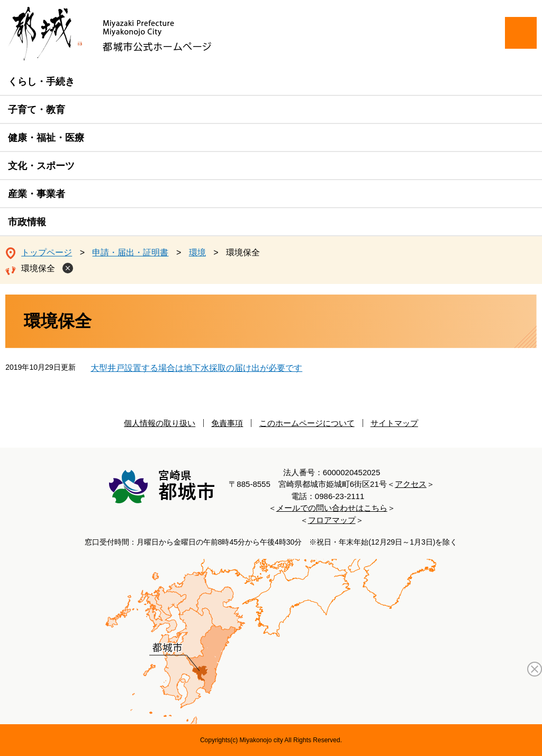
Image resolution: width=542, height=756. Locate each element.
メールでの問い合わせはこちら (332, 508)
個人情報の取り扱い (160, 423)
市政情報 (27, 222)
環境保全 (38, 268)
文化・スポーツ (41, 166)
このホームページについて (307, 423)
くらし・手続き (41, 82)
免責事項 (227, 423)
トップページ (47, 252)
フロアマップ (332, 520)
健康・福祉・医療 (46, 138)
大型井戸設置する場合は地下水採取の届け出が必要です (196, 368)
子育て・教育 (37, 110)
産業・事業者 (37, 194)
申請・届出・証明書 (130, 252)
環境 (197, 252)
